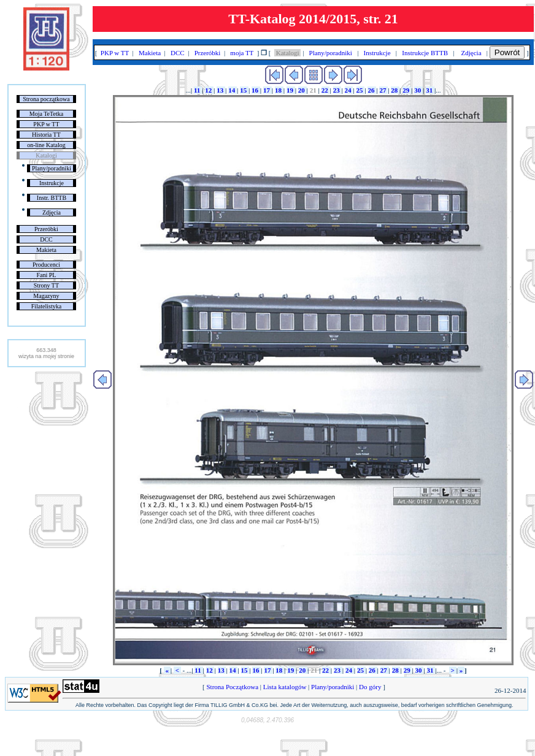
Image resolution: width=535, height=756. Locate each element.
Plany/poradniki (52, 168)
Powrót (507, 52)
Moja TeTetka (46, 114)
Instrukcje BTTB (425, 53)
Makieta (46, 250)
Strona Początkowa (233, 687)
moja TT (242, 53)
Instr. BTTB (52, 198)
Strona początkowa (46, 99)
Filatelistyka (46, 306)
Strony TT (46, 285)
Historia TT (46, 135)
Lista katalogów (285, 687)
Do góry (370, 687)
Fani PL (46, 275)
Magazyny (46, 296)
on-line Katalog (46, 145)
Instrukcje (52, 183)
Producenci (46, 265)
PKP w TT (46, 124)
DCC (46, 239)
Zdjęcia (52, 212)
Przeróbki (46, 229)
